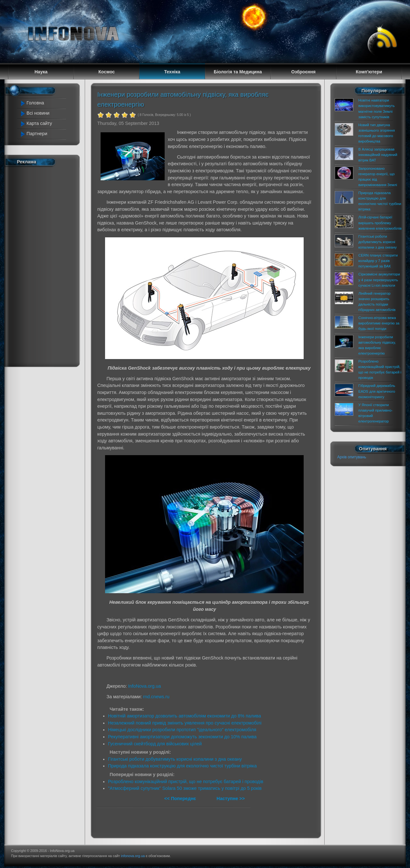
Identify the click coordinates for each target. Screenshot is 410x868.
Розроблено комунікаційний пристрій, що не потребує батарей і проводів (186, 782)
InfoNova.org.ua (144, 686)
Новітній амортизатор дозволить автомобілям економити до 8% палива (184, 716)
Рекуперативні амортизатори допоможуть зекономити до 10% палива (182, 737)
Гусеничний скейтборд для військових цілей (155, 744)
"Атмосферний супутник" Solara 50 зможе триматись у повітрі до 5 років (185, 788)
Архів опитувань (352, 457)
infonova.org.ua (133, 856)
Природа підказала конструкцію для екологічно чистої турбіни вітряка (182, 766)
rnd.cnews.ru (156, 697)
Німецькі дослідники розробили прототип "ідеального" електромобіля (182, 730)
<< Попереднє (181, 798)
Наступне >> (231, 798)
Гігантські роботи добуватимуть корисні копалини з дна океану (175, 759)
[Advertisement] (45, 265)
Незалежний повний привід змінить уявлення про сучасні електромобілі (185, 723)
